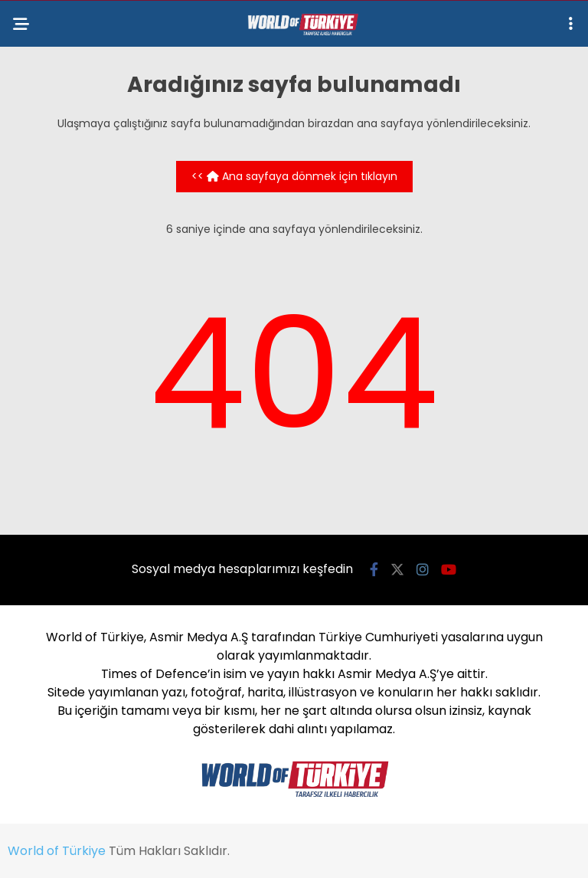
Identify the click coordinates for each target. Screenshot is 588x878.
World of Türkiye (57, 851)
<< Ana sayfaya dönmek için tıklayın (294, 176)
